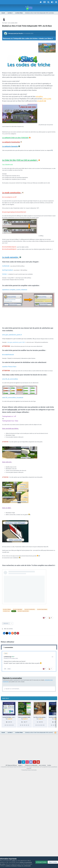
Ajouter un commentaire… (12, 689)
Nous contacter (42, 765)
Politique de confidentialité (31, 765)
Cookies (49, 765)
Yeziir (6, 23)
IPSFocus (15, 765)
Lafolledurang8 (8, 657)
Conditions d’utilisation (11, 866)
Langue (20, 765)
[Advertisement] (29, 748)
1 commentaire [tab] (8, 647)
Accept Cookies (41, 862)
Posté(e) (11, 658)
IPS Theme (8, 765)
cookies (13, 861)
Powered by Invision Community (29, 770)
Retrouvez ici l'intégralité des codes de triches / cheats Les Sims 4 (28, 38)
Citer (9, 669)
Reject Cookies (53, 862)
